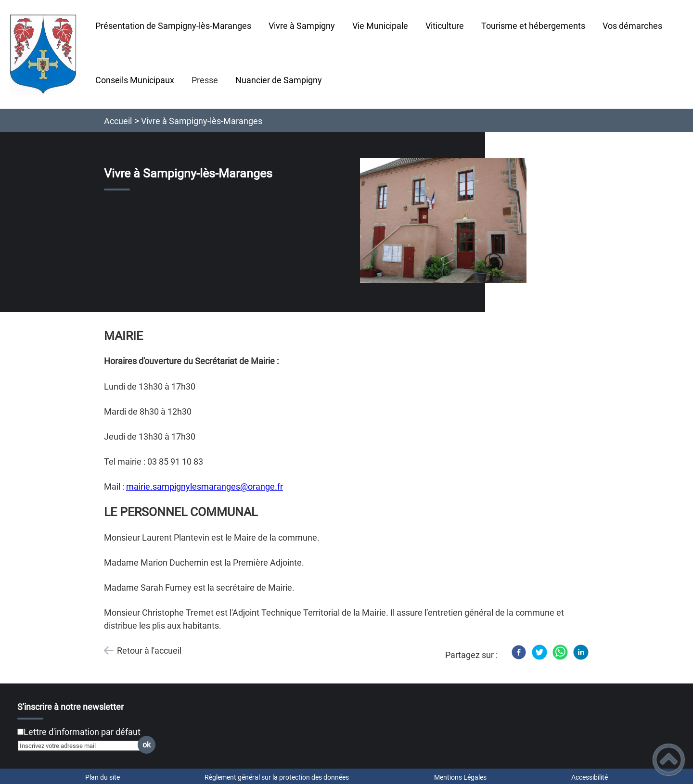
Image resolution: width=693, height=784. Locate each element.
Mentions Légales (460, 777)
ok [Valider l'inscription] (147, 745)
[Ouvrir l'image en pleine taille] (443, 221)
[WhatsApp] (560, 652)
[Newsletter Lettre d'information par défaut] (20, 732)
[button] (669, 760)
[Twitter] (539, 652)
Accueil (118, 121)
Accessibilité (590, 777)
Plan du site (103, 777)
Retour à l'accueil (149, 651)
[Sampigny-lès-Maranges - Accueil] (43, 54)
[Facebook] (519, 652)
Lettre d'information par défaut (82, 732)
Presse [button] (205, 80)
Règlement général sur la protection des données (277, 777)
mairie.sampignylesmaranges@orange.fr (205, 487)
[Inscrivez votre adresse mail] (82, 746)
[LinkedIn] (581, 652)
